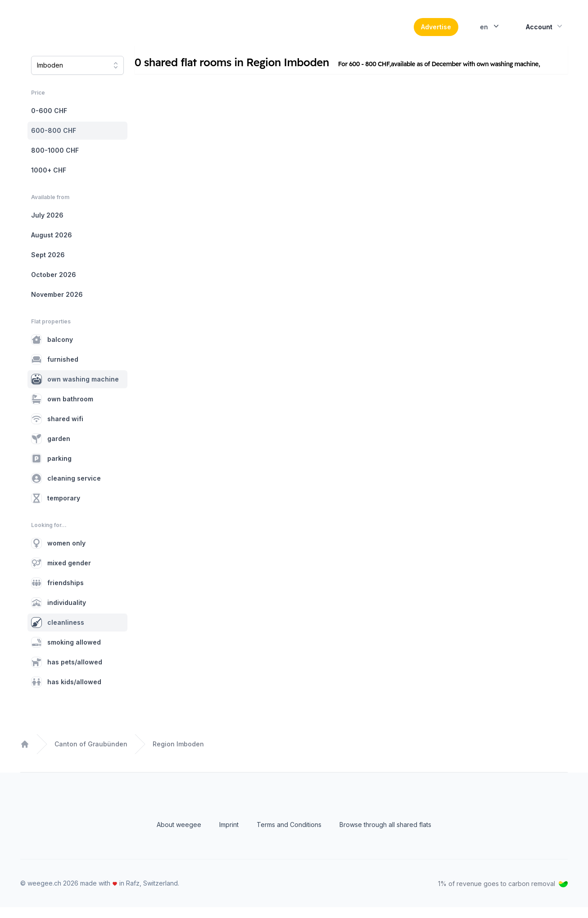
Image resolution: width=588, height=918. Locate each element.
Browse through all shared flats (385, 835)
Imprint (229, 835)
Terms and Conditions (289, 835)
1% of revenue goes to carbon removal (503, 894)
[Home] (82, 32)
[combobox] (77, 76)
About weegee (179, 835)
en (490, 32)
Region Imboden (178, 755)
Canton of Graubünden (91, 755)
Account (545, 32)
